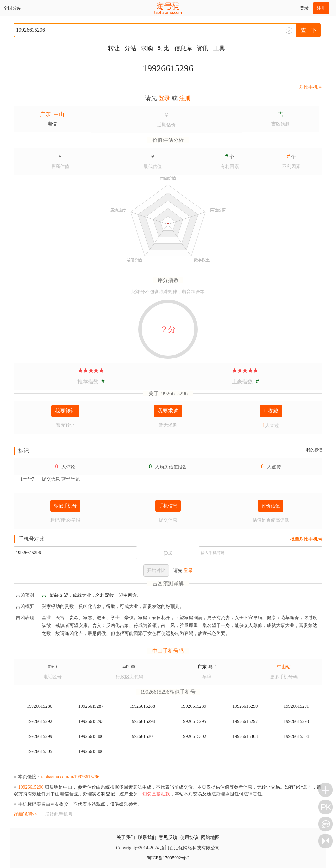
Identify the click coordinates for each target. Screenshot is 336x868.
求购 (147, 48)
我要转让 (65, 411)
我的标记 (314, 450)
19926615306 (91, 752)
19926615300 (91, 737)
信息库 (183, 48)
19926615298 (296, 721)
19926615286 (40, 706)
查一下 (309, 30)
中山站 (284, 667)
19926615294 (142, 721)
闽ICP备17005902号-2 (168, 858)
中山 (59, 114)
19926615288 (142, 706)
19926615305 (40, 752)
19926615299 (40, 737)
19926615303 (245, 737)
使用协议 (189, 838)
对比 (163, 48)
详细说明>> (26, 814)
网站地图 (210, 838)
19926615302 (194, 737)
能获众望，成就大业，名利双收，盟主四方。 (95, 595)
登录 (304, 8)
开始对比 (156, 570)
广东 (45, 114)
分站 (130, 48)
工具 (219, 48)
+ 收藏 (271, 411)
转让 (114, 48)
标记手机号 (65, 506)
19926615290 (245, 706)
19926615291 (296, 706)
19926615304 (296, 737)
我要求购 (168, 411)
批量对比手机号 (306, 539)
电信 (52, 124)
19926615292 (40, 721)
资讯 (202, 48)
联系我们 (147, 838)
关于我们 (126, 838)
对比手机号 (311, 87)
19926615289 (194, 706)
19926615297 (245, 721)
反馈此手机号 (59, 814)
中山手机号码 (168, 651)
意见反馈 (168, 838)
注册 (321, 8)
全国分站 (12, 8)
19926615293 (91, 721)
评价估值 (271, 506)
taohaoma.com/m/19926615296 (70, 777)
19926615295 (194, 721)
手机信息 (168, 506)
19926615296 (168, 68)
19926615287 (91, 706)
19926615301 (142, 737)
